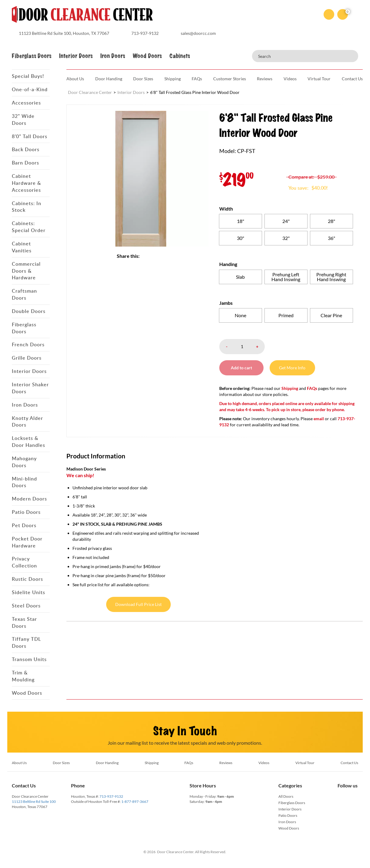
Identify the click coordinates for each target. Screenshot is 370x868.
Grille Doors (27, 358)
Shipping (173, 79)
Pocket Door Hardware (27, 542)
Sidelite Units (29, 592)
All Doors (286, 796)
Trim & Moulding (23, 676)
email (319, 419)
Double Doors (29, 311)
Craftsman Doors (24, 294)
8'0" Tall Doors (30, 136)
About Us (75, 79)
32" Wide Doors (23, 120)
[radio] (240, 221)
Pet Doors (24, 525)
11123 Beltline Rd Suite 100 (34, 801)
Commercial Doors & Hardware (26, 271)
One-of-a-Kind (30, 89)
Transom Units (29, 659)
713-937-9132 (111, 796)
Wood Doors (147, 56)
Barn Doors (25, 163)
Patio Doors (26, 512)
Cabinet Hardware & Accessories (26, 183)
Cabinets (180, 56)
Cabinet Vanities (22, 247)
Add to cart (242, 368)
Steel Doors (26, 606)
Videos (290, 79)
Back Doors (26, 149)
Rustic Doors (27, 579)
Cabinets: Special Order (29, 227)
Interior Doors (76, 56)
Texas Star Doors (24, 622)
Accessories (26, 103)
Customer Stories (230, 79)
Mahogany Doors (24, 462)
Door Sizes (143, 79)
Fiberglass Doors (32, 56)
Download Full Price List (138, 604)
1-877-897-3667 (135, 801)
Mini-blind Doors (24, 482)
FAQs (197, 79)
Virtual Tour (319, 79)
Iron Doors (113, 56)
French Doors (28, 344)
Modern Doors (29, 499)
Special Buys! (28, 76)
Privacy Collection (24, 562)
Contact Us (352, 79)
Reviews (265, 79)
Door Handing (109, 79)
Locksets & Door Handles (29, 442)
